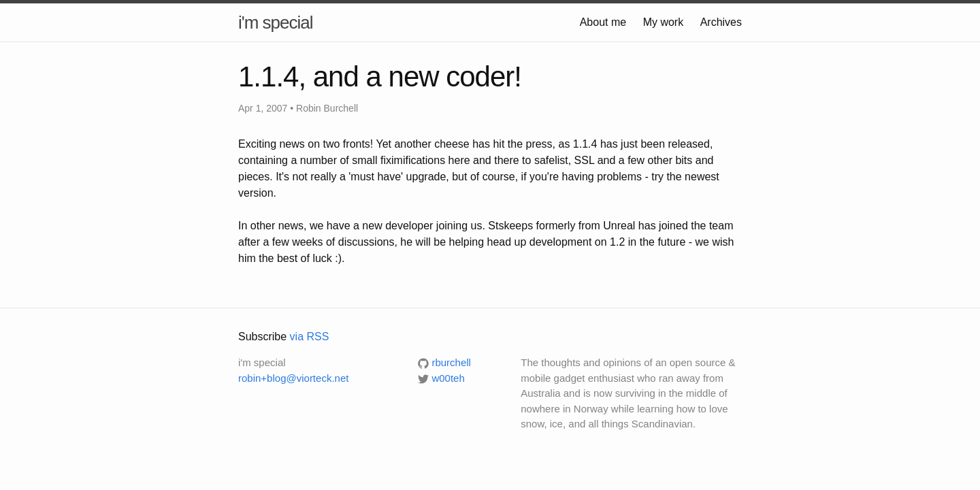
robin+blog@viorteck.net (293, 378)
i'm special (276, 22)
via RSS (310, 337)
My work (664, 22)
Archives (721, 22)
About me (603, 22)
